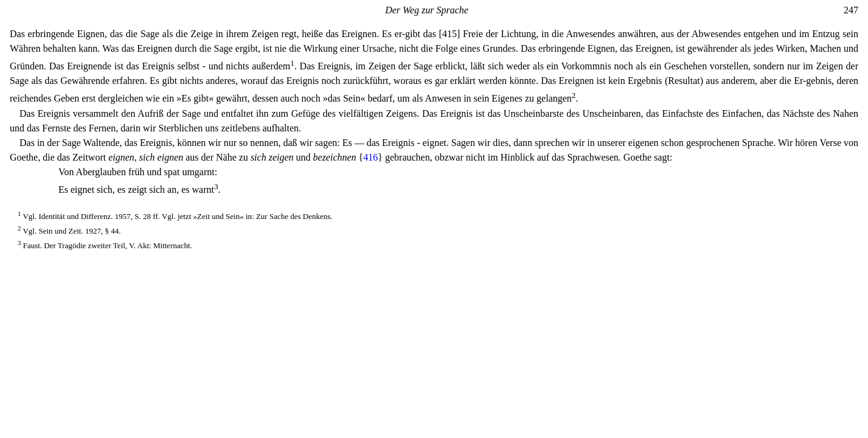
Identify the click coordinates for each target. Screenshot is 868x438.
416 (370, 157)
